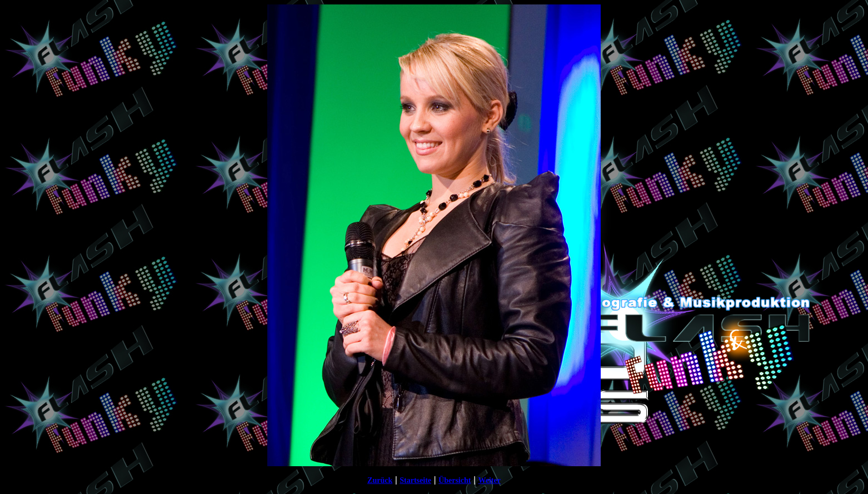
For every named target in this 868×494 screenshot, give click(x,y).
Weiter (489, 480)
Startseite (415, 480)
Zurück (380, 480)
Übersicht (455, 480)
